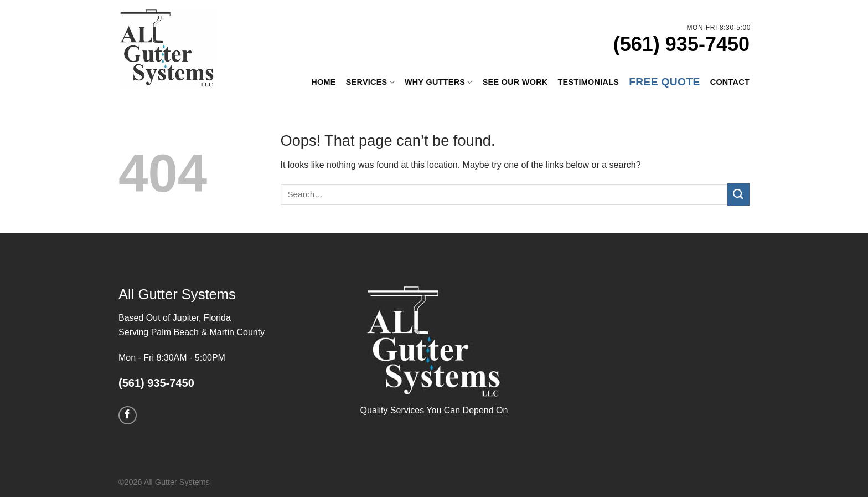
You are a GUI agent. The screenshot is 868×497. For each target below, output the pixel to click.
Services (370, 82)
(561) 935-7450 (681, 44)
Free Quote (665, 82)
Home (323, 82)
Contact (730, 82)
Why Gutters (439, 82)
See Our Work (515, 82)
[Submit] (738, 194)
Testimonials (589, 82)
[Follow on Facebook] (128, 415)
